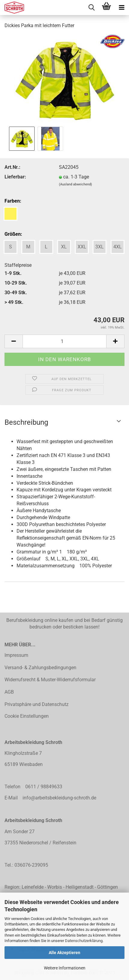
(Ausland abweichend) (75, 184)
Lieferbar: (15, 177)
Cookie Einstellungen (27, 716)
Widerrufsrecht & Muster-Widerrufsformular (50, 680)
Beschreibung (26, 422)
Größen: (13, 234)
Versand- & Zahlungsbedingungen (40, 668)
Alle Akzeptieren (64, 953)
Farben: (13, 201)
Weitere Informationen (65, 968)
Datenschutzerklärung (84, 941)
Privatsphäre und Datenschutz (37, 704)
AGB (9, 692)
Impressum (16, 655)
